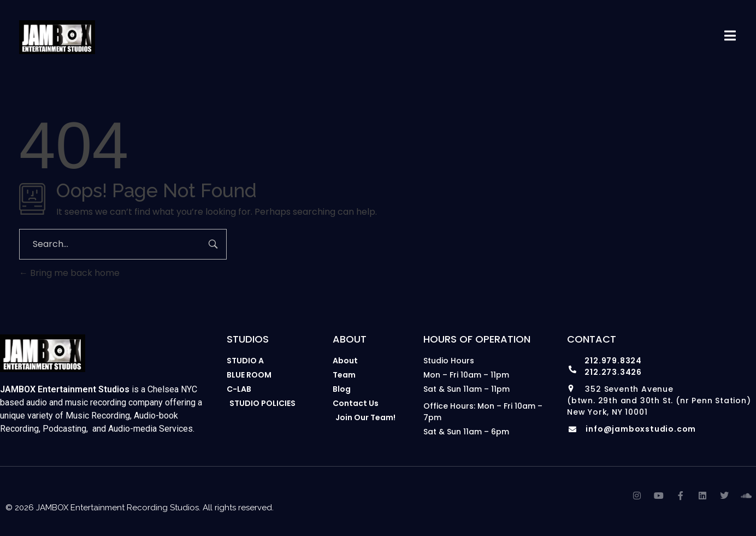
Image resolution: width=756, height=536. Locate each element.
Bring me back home (69, 273)
